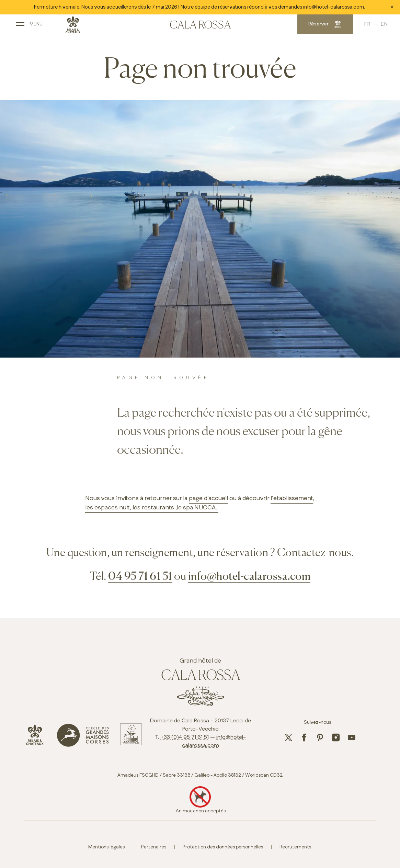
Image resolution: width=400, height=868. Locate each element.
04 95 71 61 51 (140, 577)
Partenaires (154, 847)
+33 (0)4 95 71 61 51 (185, 737)
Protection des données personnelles (223, 847)
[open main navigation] (39, 27)
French (361, 26)
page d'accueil (208, 498)
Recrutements (295, 847)
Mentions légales (106, 847)
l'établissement (292, 498)
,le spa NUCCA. (196, 508)
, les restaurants (152, 508)
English (372, 26)
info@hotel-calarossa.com (334, 7)
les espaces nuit (107, 508)
